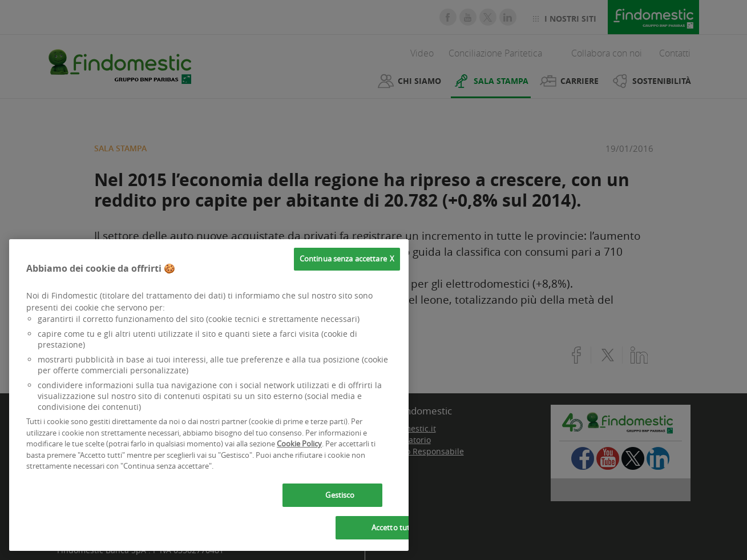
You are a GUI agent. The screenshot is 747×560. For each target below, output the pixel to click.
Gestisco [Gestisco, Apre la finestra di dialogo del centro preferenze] (340, 495)
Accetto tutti (393, 527)
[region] (209, 395)
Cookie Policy (299, 444)
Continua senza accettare (343, 259)
